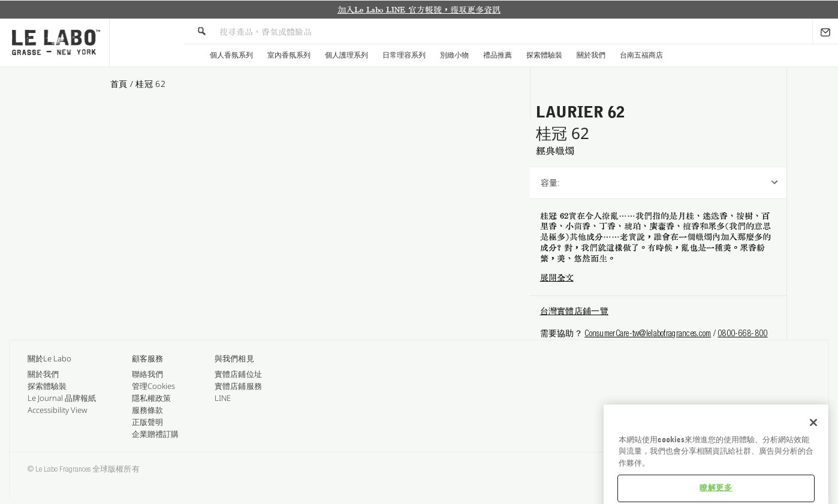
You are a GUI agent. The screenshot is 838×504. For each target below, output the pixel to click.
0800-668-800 (742, 334)
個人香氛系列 (231, 55)
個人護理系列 (346, 55)
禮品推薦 (498, 55)
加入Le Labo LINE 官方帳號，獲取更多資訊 (419, 10)
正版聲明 (147, 422)
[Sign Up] (825, 31)
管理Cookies (153, 386)
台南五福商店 (641, 55)
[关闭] (813, 446)
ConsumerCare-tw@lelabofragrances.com (648, 334)
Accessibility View (58, 410)
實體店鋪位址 (238, 374)
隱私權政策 (151, 398)
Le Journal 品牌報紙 (62, 398)
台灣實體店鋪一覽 (574, 312)
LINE (223, 398)
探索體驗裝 (544, 55)
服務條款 (147, 410)
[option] (419, 10)
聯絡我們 (147, 374)
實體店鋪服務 (238, 386)
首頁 (120, 84)
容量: (550, 182)
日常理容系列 (404, 55)
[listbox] (696, 183)
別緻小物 (454, 55)
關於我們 (591, 55)
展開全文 (557, 277)
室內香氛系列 (289, 55)
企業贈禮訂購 (155, 434)
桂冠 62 (150, 84)
